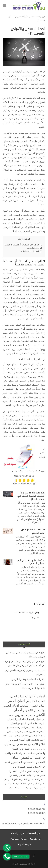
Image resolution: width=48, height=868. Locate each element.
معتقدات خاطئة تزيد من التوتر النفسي (33, 531)
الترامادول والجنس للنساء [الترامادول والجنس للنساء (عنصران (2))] (34, 719)
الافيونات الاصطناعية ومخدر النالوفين (29, 679)
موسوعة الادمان (20, 864)
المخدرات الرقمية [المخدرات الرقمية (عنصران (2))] (23, 727)
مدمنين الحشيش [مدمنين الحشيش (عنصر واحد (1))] (35, 788)
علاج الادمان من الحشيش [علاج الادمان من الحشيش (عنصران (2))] (16, 745)
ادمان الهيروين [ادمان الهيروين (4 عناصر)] (24, 715)
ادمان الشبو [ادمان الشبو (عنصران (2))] (25, 706)
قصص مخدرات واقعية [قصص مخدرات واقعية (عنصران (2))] (35, 775)
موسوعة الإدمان (19, 471)
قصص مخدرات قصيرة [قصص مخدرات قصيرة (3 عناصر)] (21, 771)
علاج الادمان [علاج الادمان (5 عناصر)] (37, 744)
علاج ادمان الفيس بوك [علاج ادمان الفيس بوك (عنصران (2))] (18, 736)
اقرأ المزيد (32, 523)
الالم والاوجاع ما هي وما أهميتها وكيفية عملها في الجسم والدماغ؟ (31, 496)
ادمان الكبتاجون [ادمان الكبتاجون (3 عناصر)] (31, 710)
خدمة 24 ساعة (20, 857)
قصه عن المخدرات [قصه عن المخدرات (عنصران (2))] (27, 779)
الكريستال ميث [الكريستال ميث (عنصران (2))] (38, 727)
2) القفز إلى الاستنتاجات (31, 251)
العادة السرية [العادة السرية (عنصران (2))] (32, 723)
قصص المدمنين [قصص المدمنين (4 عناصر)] (21, 762)
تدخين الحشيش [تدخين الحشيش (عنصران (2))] (29, 732)
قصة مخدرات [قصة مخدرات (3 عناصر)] (25, 753)
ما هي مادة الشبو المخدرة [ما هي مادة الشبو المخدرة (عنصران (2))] (21, 784)
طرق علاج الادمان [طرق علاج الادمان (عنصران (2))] (37, 736)
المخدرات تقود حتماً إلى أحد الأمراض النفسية (31, 562)
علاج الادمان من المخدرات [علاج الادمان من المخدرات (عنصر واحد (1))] (38, 749)
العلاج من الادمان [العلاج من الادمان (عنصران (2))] (18, 723)
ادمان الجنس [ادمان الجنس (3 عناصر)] (17, 696)
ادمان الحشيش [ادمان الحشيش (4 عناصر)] (35, 701)
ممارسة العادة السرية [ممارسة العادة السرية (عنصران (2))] (19, 788)
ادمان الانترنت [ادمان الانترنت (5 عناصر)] (35, 696)
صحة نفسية (33, 17)
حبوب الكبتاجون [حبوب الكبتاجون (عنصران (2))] (14, 732)
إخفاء (20, 239)
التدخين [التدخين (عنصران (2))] (11, 715)
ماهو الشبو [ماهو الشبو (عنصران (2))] (13, 779)
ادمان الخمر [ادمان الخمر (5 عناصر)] (17, 701)
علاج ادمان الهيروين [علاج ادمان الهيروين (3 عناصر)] (20, 740)
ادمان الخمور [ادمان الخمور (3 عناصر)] (38, 706)
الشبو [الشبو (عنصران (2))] (19, 719)
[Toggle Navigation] (5, 6)
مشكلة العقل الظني (29, 385)
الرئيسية (42, 17)
